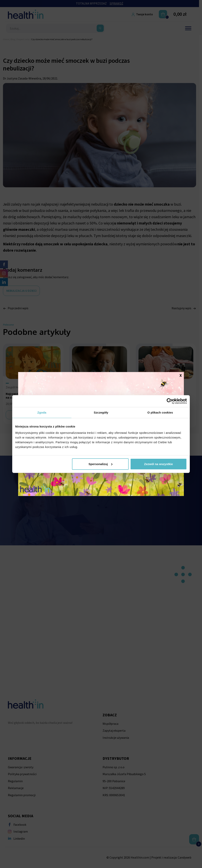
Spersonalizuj (101, 464)
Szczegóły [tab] (101, 412)
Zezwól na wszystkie (159, 464)
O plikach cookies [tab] (160, 412)
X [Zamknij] (181, 375)
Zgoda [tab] (42, 412)
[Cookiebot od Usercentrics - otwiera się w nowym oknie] (170, 401)
